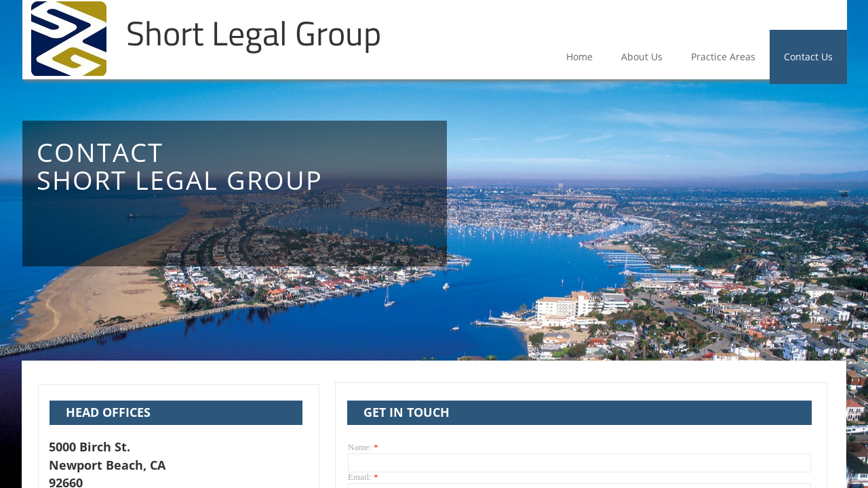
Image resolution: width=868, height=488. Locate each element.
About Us (642, 57)
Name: (363, 447)
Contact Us (808, 57)
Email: (363, 477)
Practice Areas (723, 57)
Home (579, 57)
